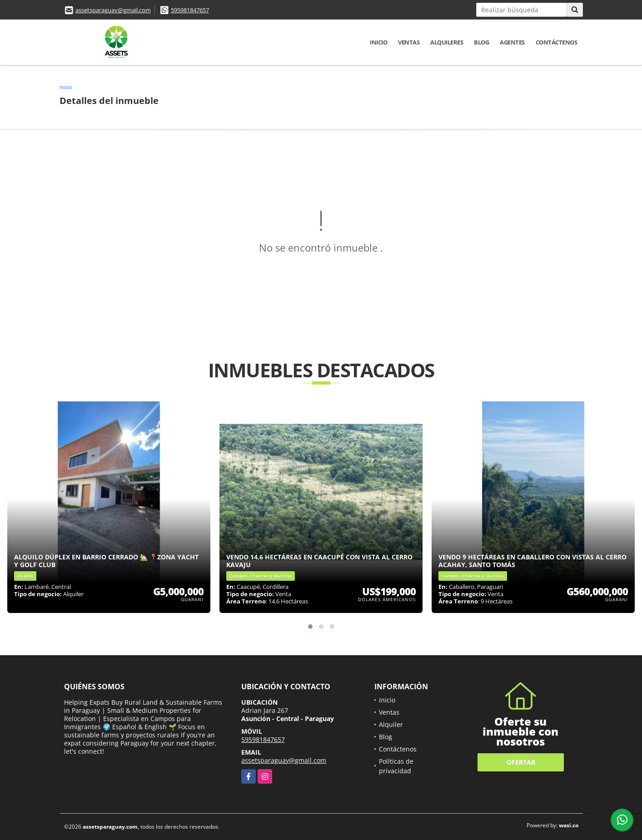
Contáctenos (557, 42)
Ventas (409, 42)
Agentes (512, 42)
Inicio (378, 42)
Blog (481, 42)
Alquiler (391, 724)
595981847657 (190, 10)
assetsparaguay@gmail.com (113, 10)
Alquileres (447, 42)
